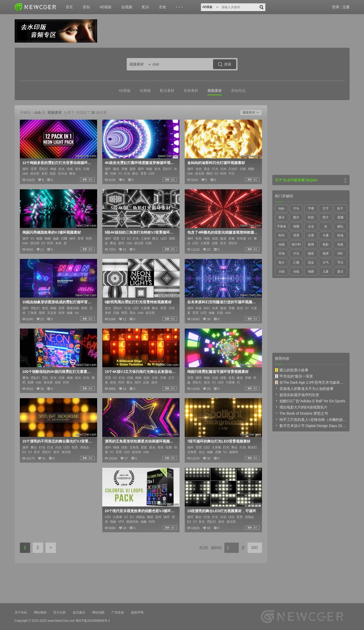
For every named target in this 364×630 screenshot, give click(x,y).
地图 (311, 272)
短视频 (127, 7)
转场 (340, 235)
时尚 (282, 235)
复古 (340, 272)
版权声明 (137, 612)
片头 (296, 208)
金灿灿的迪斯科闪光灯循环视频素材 (216, 163)
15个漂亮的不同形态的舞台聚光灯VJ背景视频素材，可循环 (58, 441)
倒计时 (296, 244)
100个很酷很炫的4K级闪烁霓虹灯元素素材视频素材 (58, 372)
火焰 (282, 272)
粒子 (340, 208)
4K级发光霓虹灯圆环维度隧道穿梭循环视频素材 (140, 163)
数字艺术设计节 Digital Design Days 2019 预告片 (311, 426)
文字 (326, 208)
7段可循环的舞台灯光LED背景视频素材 (219, 441)
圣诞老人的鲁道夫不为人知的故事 (304, 388)
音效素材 (191, 91)
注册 (346, 7)
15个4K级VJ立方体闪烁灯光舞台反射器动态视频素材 (140, 372)
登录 (336, 7)
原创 (86, 7)
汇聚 (296, 263)
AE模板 (125, 91)
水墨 (311, 235)
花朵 (311, 263)
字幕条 (282, 226)
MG (340, 253)
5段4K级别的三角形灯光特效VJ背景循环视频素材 (140, 232)
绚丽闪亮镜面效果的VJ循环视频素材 (52, 232)
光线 (296, 272)
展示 (282, 217)
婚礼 (340, 226)
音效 (163, 7)
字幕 (311, 208)
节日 (340, 263)
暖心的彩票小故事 (292, 370)
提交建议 (79, 612)
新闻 (311, 244)
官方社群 (60, 612)
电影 (326, 244)
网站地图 (98, 612)
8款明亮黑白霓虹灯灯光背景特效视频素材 (138, 302)
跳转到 (216, 548)
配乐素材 (167, 91)
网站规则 (40, 612)
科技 (311, 217)
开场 (282, 253)
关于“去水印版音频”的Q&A (296, 180)
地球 (326, 253)
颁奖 (311, 253)
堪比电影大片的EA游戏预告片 (301, 407)
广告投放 (118, 612)
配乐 (146, 7)
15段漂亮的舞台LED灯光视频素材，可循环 (222, 511)
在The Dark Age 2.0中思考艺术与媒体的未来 (311, 382)
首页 (69, 7)
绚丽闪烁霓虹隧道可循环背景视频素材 (218, 372)
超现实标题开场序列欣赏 (297, 395)
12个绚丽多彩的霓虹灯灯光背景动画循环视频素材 (58, 163)
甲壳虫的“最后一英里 (294, 376)
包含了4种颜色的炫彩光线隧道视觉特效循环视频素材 (223, 232)
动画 (282, 244)
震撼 (340, 217)
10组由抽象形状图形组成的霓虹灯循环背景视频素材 (58, 302)
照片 (326, 217)
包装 (340, 244)
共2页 (204, 548)
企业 (311, 226)
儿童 (326, 272)
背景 (296, 235)
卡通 (326, 235)
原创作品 (238, 91)
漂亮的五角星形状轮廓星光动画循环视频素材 (140, 441)
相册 (296, 226)
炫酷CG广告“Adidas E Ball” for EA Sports (310, 401)
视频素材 (215, 91)
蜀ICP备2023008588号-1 (93, 621)
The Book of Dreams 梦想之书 (301, 413)
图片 (296, 217)
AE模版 (106, 7)
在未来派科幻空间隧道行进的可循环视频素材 (223, 302)
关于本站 (21, 612)
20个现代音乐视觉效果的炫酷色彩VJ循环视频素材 (140, 511)
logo (281, 208)
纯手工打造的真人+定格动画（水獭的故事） (311, 419)
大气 (326, 263)
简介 (282, 263)
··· (180, 7)
